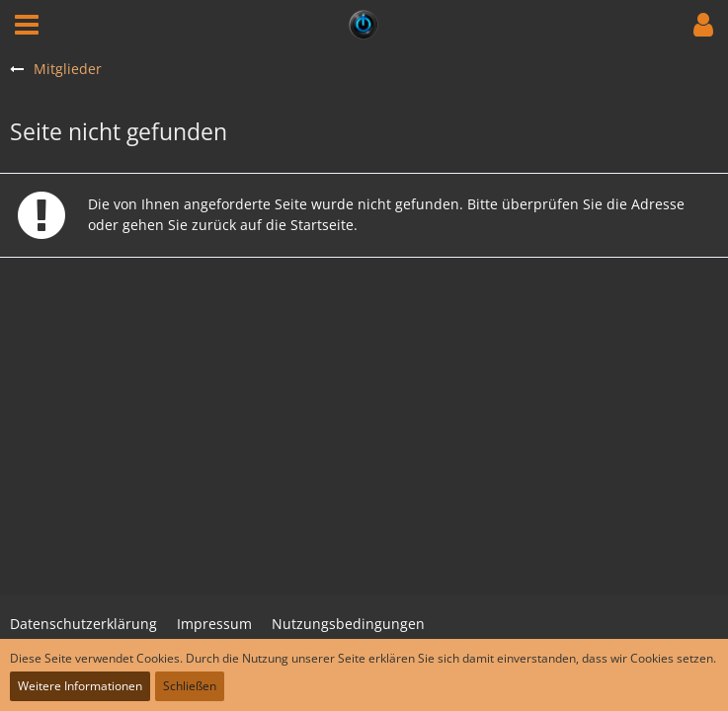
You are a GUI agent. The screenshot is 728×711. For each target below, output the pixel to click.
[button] (27, 25)
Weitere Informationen (80, 686)
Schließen (190, 686)
